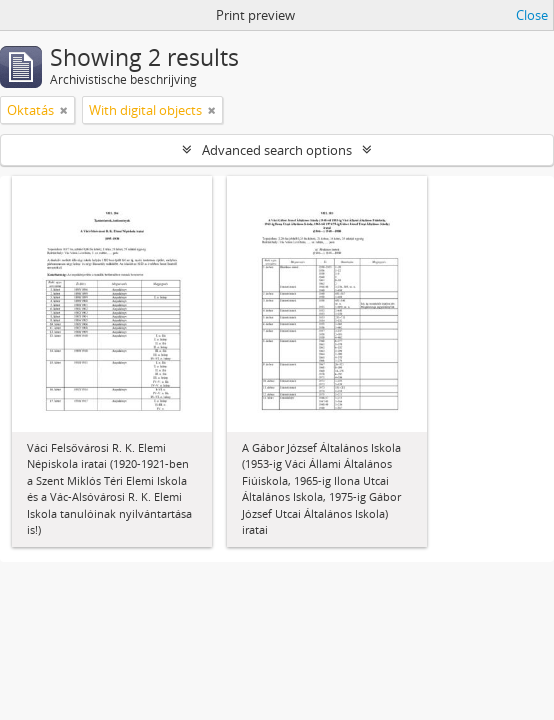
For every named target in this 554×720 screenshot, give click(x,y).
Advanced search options (277, 150)
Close (532, 15)
